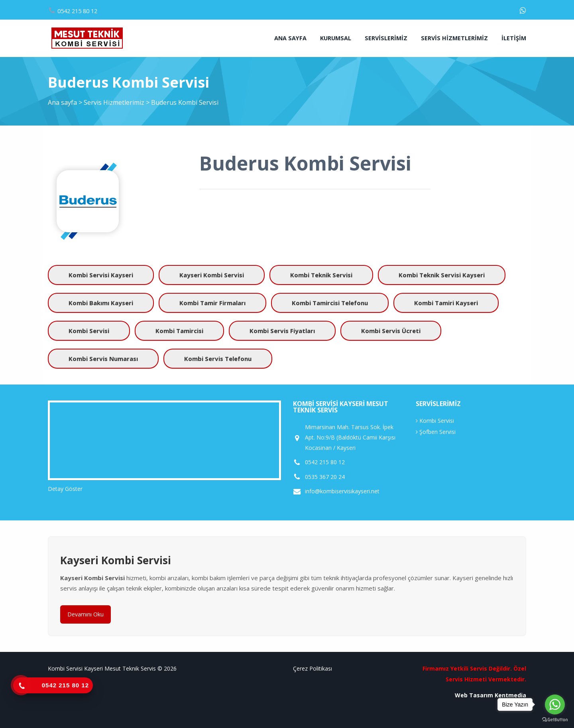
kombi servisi (89, 331)
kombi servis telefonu (218, 359)
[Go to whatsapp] (555, 704)
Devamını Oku (86, 614)
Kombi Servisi (435, 421)
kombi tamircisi (179, 331)
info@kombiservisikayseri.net (342, 491)
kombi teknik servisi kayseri (442, 275)
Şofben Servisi (436, 432)
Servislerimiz (386, 38)
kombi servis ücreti (391, 331)
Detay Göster (65, 489)
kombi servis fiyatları (282, 331)
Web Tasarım (474, 695)
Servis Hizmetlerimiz (454, 38)
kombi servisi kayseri (101, 275)
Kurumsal (336, 38)
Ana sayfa (290, 38)
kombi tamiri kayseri (446, 303)
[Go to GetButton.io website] (555, 720)
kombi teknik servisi (321, 275)
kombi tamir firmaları (212, 303)
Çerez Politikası (313, 668)
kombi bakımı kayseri (101, 303)
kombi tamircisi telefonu (330, 303)
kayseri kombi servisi (212, 275)
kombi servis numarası (103, 359)
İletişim (514, 38)
